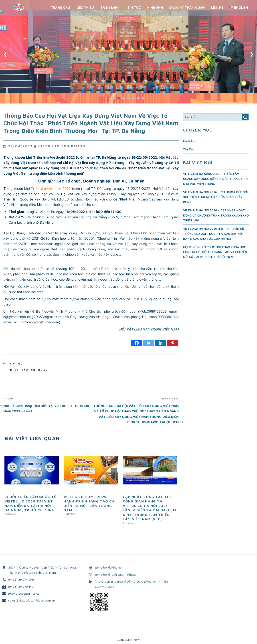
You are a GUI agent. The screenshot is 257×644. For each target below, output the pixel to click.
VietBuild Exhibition (62, 146)
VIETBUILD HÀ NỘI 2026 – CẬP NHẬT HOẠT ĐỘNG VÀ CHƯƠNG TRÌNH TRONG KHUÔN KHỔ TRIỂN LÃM (216, 215)
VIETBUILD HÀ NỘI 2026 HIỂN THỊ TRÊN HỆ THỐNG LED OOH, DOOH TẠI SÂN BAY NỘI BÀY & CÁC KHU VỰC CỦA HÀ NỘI (213, 233)
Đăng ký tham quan (187, 7)
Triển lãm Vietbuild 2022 (51, 188)
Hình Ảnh (155, 7)
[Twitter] (149, 343)
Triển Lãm (111, 7)
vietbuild (39, 370)
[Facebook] (137, 343)
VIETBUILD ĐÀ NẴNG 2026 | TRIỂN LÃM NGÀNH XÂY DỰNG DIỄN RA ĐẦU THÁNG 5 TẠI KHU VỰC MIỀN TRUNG (216, 179)
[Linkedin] (161, 343)
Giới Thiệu (85, 7)
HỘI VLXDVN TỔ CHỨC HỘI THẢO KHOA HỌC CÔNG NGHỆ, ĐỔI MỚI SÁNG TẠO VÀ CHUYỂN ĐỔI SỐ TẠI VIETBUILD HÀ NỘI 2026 (215, 252)
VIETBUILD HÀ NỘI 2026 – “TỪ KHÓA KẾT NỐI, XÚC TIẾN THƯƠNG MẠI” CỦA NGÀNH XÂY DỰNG (216, 197)
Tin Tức (134, 7)
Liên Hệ (217, 7)
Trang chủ (60, 7)
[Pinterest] (173, 343)
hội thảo (21, 370)
